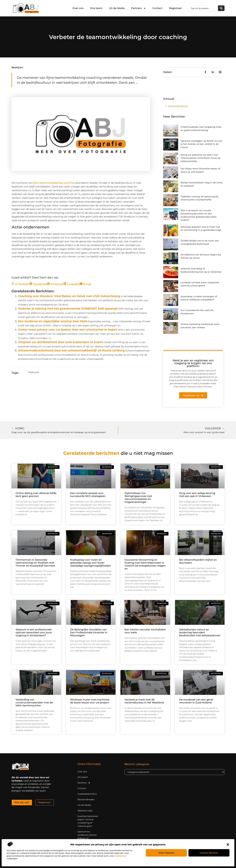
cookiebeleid (120, 856)
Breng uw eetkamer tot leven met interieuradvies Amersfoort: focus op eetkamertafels (200, 158)
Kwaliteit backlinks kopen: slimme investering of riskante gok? (88, 821)
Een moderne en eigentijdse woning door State (53, 321)
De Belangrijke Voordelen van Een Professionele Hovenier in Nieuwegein (89, 632)
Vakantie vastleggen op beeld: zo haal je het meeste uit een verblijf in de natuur (201, 144)
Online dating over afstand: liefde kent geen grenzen (36, 495)
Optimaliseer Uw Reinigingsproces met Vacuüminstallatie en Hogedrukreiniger (138, 498)
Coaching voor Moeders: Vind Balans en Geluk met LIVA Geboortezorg (69, 296)
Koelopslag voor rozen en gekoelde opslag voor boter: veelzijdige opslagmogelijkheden (90, 563)
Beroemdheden (86, 799)
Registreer (175, 8)
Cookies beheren (209, 853)
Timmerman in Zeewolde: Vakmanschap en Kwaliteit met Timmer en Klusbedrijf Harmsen (35, 563)
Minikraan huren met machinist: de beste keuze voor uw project (90, 701)
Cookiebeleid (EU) (87, 794)
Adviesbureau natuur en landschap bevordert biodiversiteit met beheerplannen (200, 632)
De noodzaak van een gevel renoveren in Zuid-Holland (196, 701)
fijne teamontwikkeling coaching (54, 183)
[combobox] (204, 8)
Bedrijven (17, 67)
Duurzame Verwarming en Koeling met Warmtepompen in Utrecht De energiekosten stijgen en (145, 564)
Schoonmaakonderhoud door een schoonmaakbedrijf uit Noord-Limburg (71, 350)
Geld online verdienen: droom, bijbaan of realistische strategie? (87, 838)
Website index (85, 811)
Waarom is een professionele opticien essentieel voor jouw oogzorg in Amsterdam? (34, 632)
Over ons (78, 8)
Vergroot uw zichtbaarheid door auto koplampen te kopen (61, 342)
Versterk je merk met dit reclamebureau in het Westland (144, 701)
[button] (228, 845)
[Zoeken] (221, 8)
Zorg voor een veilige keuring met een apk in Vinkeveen (197, 495)
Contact (157, 8)
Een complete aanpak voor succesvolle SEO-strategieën (88, 495)
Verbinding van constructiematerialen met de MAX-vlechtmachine (34, 702)
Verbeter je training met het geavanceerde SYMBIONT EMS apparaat (68, 309)
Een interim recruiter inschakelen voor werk (145, 631)
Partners (138, 8)
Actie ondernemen (178, 106)
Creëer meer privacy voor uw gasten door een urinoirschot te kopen (68, 330)
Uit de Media (117, 8)
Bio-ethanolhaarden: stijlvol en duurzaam (198, 561)
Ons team (96, 8)
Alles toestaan (166, 853)
